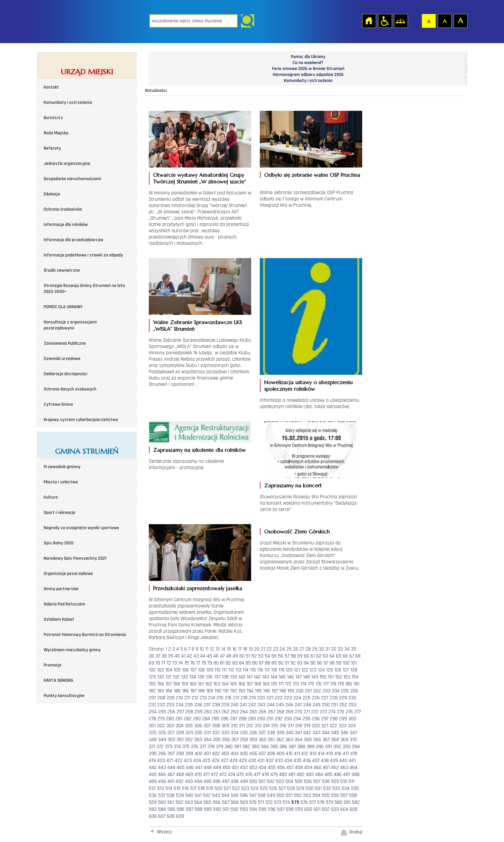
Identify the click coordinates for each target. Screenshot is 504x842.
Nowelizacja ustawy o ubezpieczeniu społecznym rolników (308, 386)
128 (354, 670)
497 (226, 781)
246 (289, 705)
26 (296, 649)
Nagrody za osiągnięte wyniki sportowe (81, 528)
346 (344, 733)
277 (358, 712)
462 (335, 768)
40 (177, 656)
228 (334, 698)
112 (231, 670)
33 (340, 649)
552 (298, 795)
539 (180, 795)
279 (161, 719)
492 (180, 781)
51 (248, 656)
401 (207, 754)
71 (163, 663)
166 (242, 684)
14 (223, 649)
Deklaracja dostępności (66, 374)
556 (335, 795)
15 (229, 649)
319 (307, 726)
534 (346, 788)
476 (249, 774)
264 (244, 712)
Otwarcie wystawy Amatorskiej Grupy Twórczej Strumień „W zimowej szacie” (200, 178)
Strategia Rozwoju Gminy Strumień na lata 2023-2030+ (84, 289)
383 (255, 747)
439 (334, 761)
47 (222, 656)
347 (353, 733)
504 (289, 781)
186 (185, 691)
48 (229, 656)
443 (162, 768)
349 (162, 740)
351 (180, 740)
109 (210, 670)
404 (235, 754)
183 (161, 691)
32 (334, 649)
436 (307, 761)
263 (235, 712)
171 (281, 684)
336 (253, 733)
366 (317, 740)
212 (195, 698)
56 (281, 656)
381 (237, 747)
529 (300, 788)
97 (326, 663)
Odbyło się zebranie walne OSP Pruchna (312, 175)
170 (274, 684)
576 (304, 802)
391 (329, 747)
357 (235, 740)
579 (329, 802)
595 (262, 809)
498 (235, 781)
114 (246, 670)
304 (180, 726)
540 (189, 795)
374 (177, 747)
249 (316, 705)
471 (206, 774)
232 (161, 705)
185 (177, 691)
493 (189, 781)
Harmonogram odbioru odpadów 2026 (308, 75)
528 (291, 788)
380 (229, 747)
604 (344, 809)
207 (152, 698)
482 (301, 774)
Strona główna (369, 21)
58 (293, 656)
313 (258, 726)
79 (210, 663)
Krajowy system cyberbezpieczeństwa (81, 420)
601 (317, 809)
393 (347, 747)
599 (299, 809)
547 (253, 795)
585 (171, 809)
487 (347, 774)
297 (325, 719)
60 (307, 656)
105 (177, 670)
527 (282, 788)
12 (212, 649)
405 (244, 754)
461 (326, 768)
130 (161, 677)
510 (344, 781)
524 (254, 788)
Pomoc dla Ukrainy (308, 57)
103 (161, 670)
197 (275, 691)
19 (251, 649)
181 (357, 684)
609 (180, 816)
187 (193, 691)
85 (248, 663)
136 (209, 677)
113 (238, 670)
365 (308, 740)
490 (162, 781)
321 (325, 726)
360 (262, 740)
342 (307, 733)
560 (162, 802)
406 (253, 754)
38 (164, 656)
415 (330, 754)
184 (169, 691)
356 (226, 740)
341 (298, 733)
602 (326, 809)
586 (181, 809)
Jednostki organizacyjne (67, 164)
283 (197, 719)
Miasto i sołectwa (61, 482)
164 (225, 684)
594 (253, 809)
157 (168, 684)
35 (354, 649)
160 (193, 684)
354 (207, 740)
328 (180, 733)
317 (291, 726)
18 (245, 649)
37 (158, 656)
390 (320, 747)
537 (162, 795)
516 (185, 788)
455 (272, 768)
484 (319, 774)
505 (299, 781)
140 (242, 677)
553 (307, 795)
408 (271, 754)
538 (171, 795)
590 (217, 809)
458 (299, 768)
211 (187, 698)
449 (217, 768)
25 (289, 649)
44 (203, 656)
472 (214, 774)
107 (193, 670)
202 (317, 691)
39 (171, 656)
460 (317, 768)
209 (171, 698)
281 (179, 719)
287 (234, 719)
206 (354, 691)
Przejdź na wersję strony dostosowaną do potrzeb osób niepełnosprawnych (385, 21)
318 (299, 726)
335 (244, 733)
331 (207, 733)
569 (244, 802)
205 (345, 691)
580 (338, 802)
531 (318, 788)
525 (264, 788)
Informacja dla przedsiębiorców (74, 240)
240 (235, 705)
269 (290, 712)
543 (216, 795)
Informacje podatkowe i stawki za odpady (83, 255)
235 (189, 705)
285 (215, 719)
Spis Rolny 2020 (59, 543)
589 (208, 809)
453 (253, 768)
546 (244, 795)
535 (355, 788)
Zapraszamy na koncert (293, 485)
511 (352, 781)
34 (347, 649)
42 (190, 656)
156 (161, 684)
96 (319, 663)
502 (271, 781)
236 (198, 705)
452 (244, 768)
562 (180, 802)
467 (171, 774)
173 (296, 684)
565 (207, 802)
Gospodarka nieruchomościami (72, 179)
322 (333, 726)
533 (336, 788)
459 (308, 768)
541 (198, 795)
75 (187, 663)
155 (152, 684)
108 (201, 670)
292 (279, 719)
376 (195, 747)
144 (274, 677)
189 (210, 691)
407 (262, 754)
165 (233, 684)
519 (210, 788)
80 (216, 663)
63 (325, 656)
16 (234, 649)
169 (266, 684)
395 (153, 754)
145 (282, 677)
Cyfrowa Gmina (58, 404)
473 (223, 774)
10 (202, 649)
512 (152, 788)
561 (171, 802)
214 (212, 698)
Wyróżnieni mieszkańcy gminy (72, 650)
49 (235, 656)
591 (226, 809)
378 (211, 747)
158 (176, 684)
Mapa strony (401, 21)
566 (217, 802)
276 (349, 712)
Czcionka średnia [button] (444, 21)
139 (233, 677)
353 (198, 740)
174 (303, 684)
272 (315, 712)
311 (242, 726)
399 (189, 754)
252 (343, 705)
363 (289, 740)
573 (278, 802)
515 (177, 788)
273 (323, 712)
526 (273, 788)
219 (252, 698)
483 (310, 774)
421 (170, 761)
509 (335, 781)
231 (152, 705)
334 (235, 733)
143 (266, 677)
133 (184, 677)
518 (201, 788)
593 (244, 809)
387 (292, 747)
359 (253, 740)
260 (208, 712)
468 (180, 774)
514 (169, 788)
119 (281, 670)
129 (152, 677)
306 (198, 726)
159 (185, 684)
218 (244, 698)
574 (286, 802)
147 (298, 677)
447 (199, 768)
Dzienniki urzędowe (62, 359)
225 (307, 698)
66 (345, 656)
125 (330, 670)
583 (153, 809)
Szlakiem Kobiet (59, 619)
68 (358, 656)
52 (254, 656)
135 (201, 677)
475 (240, 774)
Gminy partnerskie (61, 589)
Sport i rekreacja (59, 513)
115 (253, 670)
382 (246, 747)
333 (225, 733)
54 (267, 656)
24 (282, 649)
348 (153, 740)
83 (235, 663)
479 (274, 774)
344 (326, 733)
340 (290, 733)
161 (201, 684)
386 (283, 747)
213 (203, 698)
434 (288, 761)
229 (343, 698)
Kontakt (51, 87)
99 (339, 663)
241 (243, 705)
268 (280, 712)
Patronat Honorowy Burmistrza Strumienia (85, 635)
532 (327, 788)
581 (347, 802)
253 (353, 705)
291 (270, 719)
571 (261, 802)
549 (271, 795)
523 (245, 788)
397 (171, 754)
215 (220, 698)
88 (267, 663)
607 (162, 816)
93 (300, 663)
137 (217, 677)
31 (328, 649)
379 (220, 747)
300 (352, 719)
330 (198, 733)
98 (332, 663)
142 (257, 677)
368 (335, 740)
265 (253, 712)
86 (255, 663)
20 (257, 649)
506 (308, 781)
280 (170, 719)
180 (349, 684)
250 (326, 705)
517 (193, 788)
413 (313, 754)
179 (341, 684)
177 (326, 684)
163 (217, 684)
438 (325, 761)
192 (233, 691)
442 (153, 768)
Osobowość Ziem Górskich (297, 531)
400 (198, 754)
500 (253, 781)
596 (272, 809)
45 (209, 656)
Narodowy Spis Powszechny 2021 (75, 558)
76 (193, 663)
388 (301, 747)
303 (170, 726)
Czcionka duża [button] (460, 21)
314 (266, 726)
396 (162, 754)
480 (283, 774)
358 (244, 740)
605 (354, 809)
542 (207, 795)
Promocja (53, 665)
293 (288, 719)
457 (290, 768)
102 (152, 670)
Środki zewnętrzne (62, 270)
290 (261, 719)
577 (312, 802)
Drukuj (356, 832)
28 (308, 649)
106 (185, 670)
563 (189, 802)
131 (168, 677)
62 (319, 656)
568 (235, 802)
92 (293, 663)
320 (316, 726)
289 (252, 719)
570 (253, 802)
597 (281, 809)
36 (151, 656)
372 (160, 747)
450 (226, 768)
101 (354, 663)
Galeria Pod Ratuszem (64, 604)
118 (274, 670)
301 (152, 726)
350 (171, 740)
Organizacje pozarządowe (68, 574)
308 (216, 726)
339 (280, 733)
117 (267, 670)
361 (271, 740)
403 (225, 754)
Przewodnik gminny (62, 467)
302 (161, 726)
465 (153, 774)
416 (338, 754)
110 (217, 670)
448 (208, 768)
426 (216, 761)
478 (265, 774)
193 (242, 691)
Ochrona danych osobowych (70, 389)
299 (343, 719)
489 (153, 781)
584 (162, 809)
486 (338, 774)
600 (308, 809)
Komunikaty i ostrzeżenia (68, 103)
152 (338, 677)
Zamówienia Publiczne (65, 343)
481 (292, 774)
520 (218, 788)
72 (169, 663)
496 (217, 781)
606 (153, 816)
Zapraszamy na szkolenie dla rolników (199, 450)
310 (234, 726)
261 (217, 712)
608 (171, 816)
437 (316, 761)
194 (250, 691)
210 (179, 698)
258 (189, 712)
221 (270, 698)
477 (257, 774)
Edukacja (52, 194)
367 (326, 740)
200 (300, 691)
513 (161, 788)
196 (267, 691)
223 (288, 698)
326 (162, 733)
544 (225, 795)
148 (306, 677)
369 (344, 740)
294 (297, 719)
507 (317, 781)
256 (171, 712)
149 (315, 677)
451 (235, 768)
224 (297, 698)
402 (216, 754)
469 (189, 774)
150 (323, 677)
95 (313, 663)
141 (250, 677)
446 (190, 768)
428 (234, 761)
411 (297, 754)
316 (283, 726)
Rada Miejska (56, 133)
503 (280, 781)
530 (309, 788)
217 (236, 698)
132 (176, 677)
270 (299, 712)
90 (281, 663)
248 (307, 705)
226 (316, 698)
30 (321, 649)
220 (261, 698)
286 (225, 719)
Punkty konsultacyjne (64, 696)
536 (153, 795)
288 (243, 719)
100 (346, 663)
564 (198, 802)
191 (226, 691)
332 (216, 733)
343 (316, 733)
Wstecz (165, 832)
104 (169, 670)
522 (236, 788)
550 (280, 795)
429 (243, 761)
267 (271, 712)
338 (271, 733)
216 (228, 698)
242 (252, 705)
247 (298, 705)
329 (189, 733)
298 (334, 719)
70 (158, 663)
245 (280, 705)
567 (226, 802)
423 (188, 761)
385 (274, 747)
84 (242, 663)
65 (339, 656)
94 (306, 663)
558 (353, 795)
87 (261, 663)
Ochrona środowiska (63, 209)
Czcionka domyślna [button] (428, 21)
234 (180, 705)
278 (152, 719)
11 (207, 649)
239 (225, 705)
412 (305, 754)
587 (190, 809)
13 (218, 649)
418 (354, 754)
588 (198, 809)
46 (216, 656)
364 (299, 740)
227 (325, 698)
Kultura (51, 497)
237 (207, 705)
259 (198, 712)
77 (198, 663)
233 (170, 705)
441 (352, 761)
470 (198, 774)
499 (244, 781)
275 (341, 712)
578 (321, 802)
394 (356, 747)
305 (189, 726)
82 (228, 663)
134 (193, 677)
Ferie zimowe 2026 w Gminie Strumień (308, 69)
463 (344, 768)
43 (196, 656)
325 (153, 733)
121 (297, 670)
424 (197, 761)
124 (321, 670)
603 (335, 809)
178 (333, 684)
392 (337, 747)
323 (343, 726)
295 (307, 719)
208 (161, 698)
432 (270, 761)
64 (332, 656)
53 (261, 656)
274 (332, 712)
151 (331, 677)
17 (240, 649)
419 (152, 761)
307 (207, 726)
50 (242, 656)
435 (298, 761)
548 (262, 795)
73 (175, 663)
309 (225, 726)
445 (181, 768)
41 (183, 656)
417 (346, 754)
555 (326, 795)
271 (307, 712)
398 (180, 754)
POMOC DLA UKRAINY (63, 307)
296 (316, 719)
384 (265, 747)
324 (352, 726)
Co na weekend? (308, 63)
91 (287, 663)
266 (262, 712)
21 (263, 649)
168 (258, 684)
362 (280, 740)
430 (252, 761)
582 (356, 802)
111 (224, 670)
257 (180, 712)
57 (287, 656)
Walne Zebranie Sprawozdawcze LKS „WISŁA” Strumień (197, 325)
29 (315, 649)
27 (302, 649)
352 (189, 740)
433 (279, 761)
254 (153, 712)
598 (290, 809)
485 (328, 774)
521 (227, 788)
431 (261, 761)
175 (311, 684)
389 (310, 747)
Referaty (52, 148)
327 (171, 733)
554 (316, 795)
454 (262, 768)
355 (217, 740)
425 (206, 761)
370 (353, 740)
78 (204, 663)
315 (275, 726)
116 (260, 670)
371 (152, 747)
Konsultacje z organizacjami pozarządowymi (70, 325)
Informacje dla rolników (66, 225)
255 (162, 712)
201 (308, 691)
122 (305, 670)
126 (338, 670)
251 (335, 705)
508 (326, 781)
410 (289, 754)
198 (282, 691)
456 (281, 768)
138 (225, 677)
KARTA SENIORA (58, 680)
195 (258, 691)
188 (201, 691)
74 (181, 663)
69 (151, 663)
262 (225, 712)
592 (235, 809)
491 (171, 781)
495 (207, 781)
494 (198, 781)
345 (335, 733)
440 (343, 761)
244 (271, 705)
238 (216, 705)
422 (179, 761)
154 (355, 677)
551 (289, 795)
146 (290, 677)
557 (344, 795)
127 (346, 670)
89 (274, 663)
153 (347, 677)
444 (171, 768)
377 (203, 747)
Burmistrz (53, 118)
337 (262, 733)
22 (269, 649)
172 (288, 684)
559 (153, 802)
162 (209, 684)
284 (206, 719)
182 (152, 691)
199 (291, 691)
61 (313, 656)
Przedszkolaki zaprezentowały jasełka (198, 588)
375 (186, 747)
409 (280, 754)
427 (225, 761)
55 (274, 656)
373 (169, 747)
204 (336, 691)
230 (352, 698)
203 (326, 691)
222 (279, 698)
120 (289, 670)
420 (161, 761)
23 (276, 649)
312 (250, 726)
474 (232, 774)
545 (235, 795)
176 (319, 684)
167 (250, 684)
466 (162, 774)
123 (313, 670)
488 (356, 774)
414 (321, 754)
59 (300, 656)
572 (269, 802)
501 (262, 781)
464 (354, 768)
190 (218, 691)
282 (188, 719)
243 (261, 705)
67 (352, 656)
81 (222, 663)
